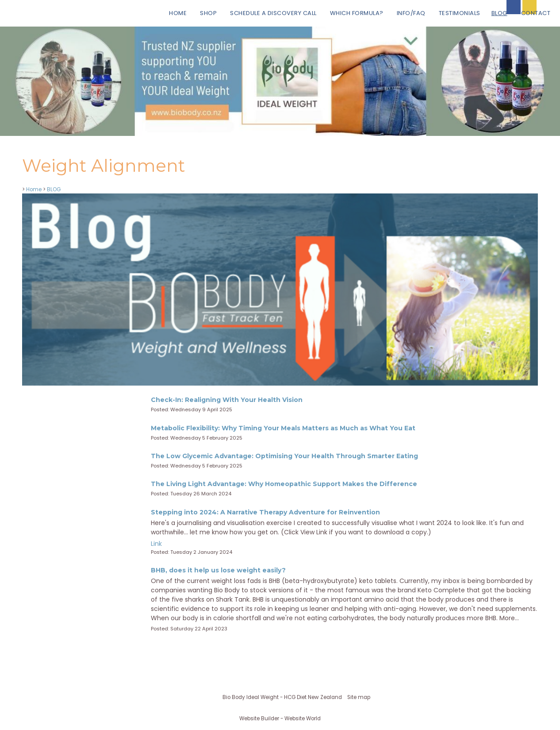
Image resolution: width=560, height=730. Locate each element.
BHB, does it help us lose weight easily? (218, 570)
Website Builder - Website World (280, 718)
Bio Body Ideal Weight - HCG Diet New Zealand (282, 697)
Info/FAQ (411, 13)
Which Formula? (357, 13)
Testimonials (460, 13)
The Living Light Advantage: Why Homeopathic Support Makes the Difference (284, 484)
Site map (359, 697)
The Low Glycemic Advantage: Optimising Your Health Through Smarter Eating (284, 456)
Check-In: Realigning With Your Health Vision (227, 400)
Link (156, 544)
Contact (536, 13)
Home (178, 13)
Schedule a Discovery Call (273, 13)
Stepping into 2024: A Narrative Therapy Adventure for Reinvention (265, 512)
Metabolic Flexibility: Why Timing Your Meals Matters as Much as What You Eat (283, 428)
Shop (208, 13)
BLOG (499, 13)
